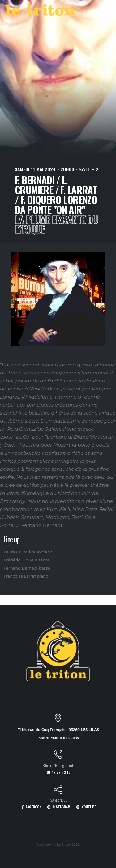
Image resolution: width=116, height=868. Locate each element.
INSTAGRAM (59, 807)
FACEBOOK (31, 807)
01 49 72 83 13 (59, 772)
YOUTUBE (86, 807)
